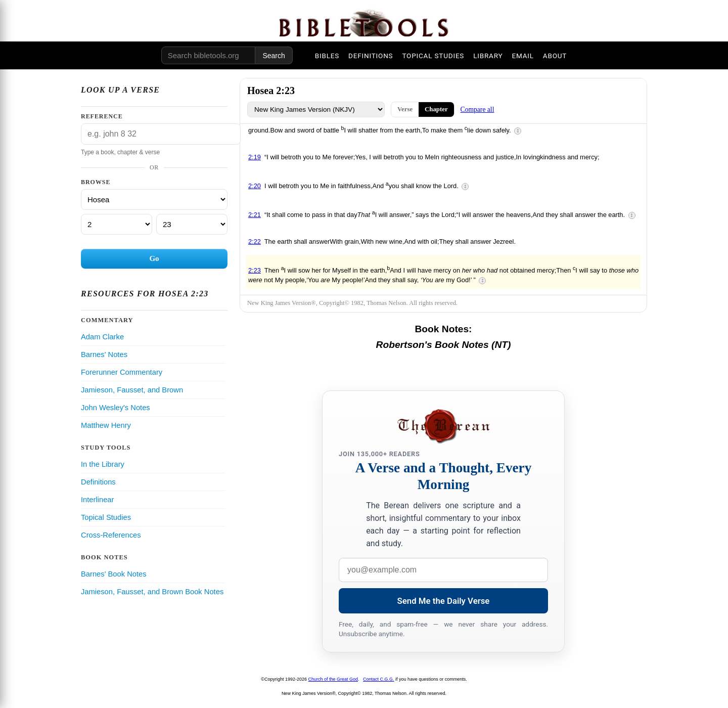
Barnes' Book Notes (114, 574)
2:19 (255, 157)
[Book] (154, 200)
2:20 (255, 186)
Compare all (477, 109)
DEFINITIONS (371, 56)
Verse (405, 109)
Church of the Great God (333, 679)
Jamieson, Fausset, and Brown (132, 390)
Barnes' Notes (104, 355)
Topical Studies (106, 517)
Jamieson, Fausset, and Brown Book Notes (152, 592)
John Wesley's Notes (116, 408)
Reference (102, 116)
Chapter (436, 109)
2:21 (255, 215)
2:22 (255, 241)
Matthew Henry (106, 425)
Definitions (98, 482)
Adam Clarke (102, 337)
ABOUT (555, 56)
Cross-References (111, 535)
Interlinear (97, 500)
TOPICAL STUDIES (433, 56)
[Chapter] (117, 224)
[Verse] (192, 224)
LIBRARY (488, 56)
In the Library (103, 464)
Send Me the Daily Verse (444, 601)
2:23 (255, 270)
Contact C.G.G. (379, 679)
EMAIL (522, 56)
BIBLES (327, 56)
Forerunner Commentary (122, 372)
